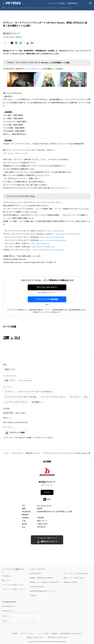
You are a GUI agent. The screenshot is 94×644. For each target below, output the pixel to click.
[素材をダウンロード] (28, 43)
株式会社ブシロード (33, 453)
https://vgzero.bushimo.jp (41, 244)
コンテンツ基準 (43, 633)
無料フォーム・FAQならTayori (74, 578)
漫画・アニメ (10, 380)
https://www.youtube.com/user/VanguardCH (49, 250)
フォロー (47, 492)
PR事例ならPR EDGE (70, 582)
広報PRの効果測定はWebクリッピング (42, 591)
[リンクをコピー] (32, 43)
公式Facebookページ (9, 606)
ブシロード (9, 392)
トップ (6, 453)
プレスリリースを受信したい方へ (13, 585)
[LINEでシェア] (21, 43)
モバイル (23, 8)
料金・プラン (6, 580)
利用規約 (54, 633)
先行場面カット (38, 402)
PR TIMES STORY (35, 573)
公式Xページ (6, 616)
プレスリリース (17, 453)
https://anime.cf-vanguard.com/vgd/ (15, 153)
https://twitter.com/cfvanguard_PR (52, 237)
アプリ (32, 8)
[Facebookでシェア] (16, 43)
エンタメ (40, 8)
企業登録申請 (72, 3)
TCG (86, 397)
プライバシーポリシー (28, 633)
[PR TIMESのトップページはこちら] (13, 3)
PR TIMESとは (7, 576)
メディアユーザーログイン (47, 287)
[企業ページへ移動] (47, 473)
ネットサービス (26, 380)
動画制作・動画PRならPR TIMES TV (41, 578)
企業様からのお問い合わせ (35, 637)
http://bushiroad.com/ (44, 506)
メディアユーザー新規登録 (47, 299)
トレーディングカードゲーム (16, 402)
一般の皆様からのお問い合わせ (57, 637)
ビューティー (51, 8)
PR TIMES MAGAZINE (37, 587)
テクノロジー (12, 8)
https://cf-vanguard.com (56, 231)
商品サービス (10, 369)
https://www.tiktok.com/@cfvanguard (53, 240)
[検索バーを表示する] (90, 3)
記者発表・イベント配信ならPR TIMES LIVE (44, 582)
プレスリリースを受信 (56, 3)
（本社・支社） (20, 413)
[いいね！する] (5, 43)
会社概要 (15, 633)
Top (3, 8)
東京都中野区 (8, 413)
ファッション (64, 8)
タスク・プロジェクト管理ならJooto (76, 573)
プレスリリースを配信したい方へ (13, 589)
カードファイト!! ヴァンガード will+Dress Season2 (37, 392)
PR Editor (33, 595)
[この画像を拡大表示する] (12, 338)
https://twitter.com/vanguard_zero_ (44, 247)
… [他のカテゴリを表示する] (72, 7)
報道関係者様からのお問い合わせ (71, 633)
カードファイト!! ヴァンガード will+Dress (21, 397)
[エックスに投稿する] (12, 43)
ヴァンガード (75, 397)
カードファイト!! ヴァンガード (53, 397)
